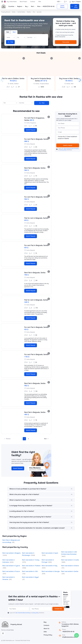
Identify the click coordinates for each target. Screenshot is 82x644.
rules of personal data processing (71, 149)
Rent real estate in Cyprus (11, 566)
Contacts (33, 2)
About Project (23, 2)
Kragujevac (33, 123)
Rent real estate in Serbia (70, 572)
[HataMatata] (5, 625)
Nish (72, 84)
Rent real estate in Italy (49, 566)
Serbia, (12, 84)
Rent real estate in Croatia (70, 560)
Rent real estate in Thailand (31, 566)
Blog (45, 622)
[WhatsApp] (77, 635)
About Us (46, 629)
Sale (8, 32)
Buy (27, 6)
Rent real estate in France (11, 572)
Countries (12, 6)
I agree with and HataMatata (68, 149)
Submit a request (68, 145)
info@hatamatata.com (69, 637)
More (39, 6)
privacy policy (63, 150)
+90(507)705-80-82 (68, 632)
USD (59, 2)
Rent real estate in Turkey (31, 560)
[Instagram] (3, 634)
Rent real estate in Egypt (30, 578)
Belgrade (33, 144)
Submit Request (62, 6)
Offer (40, 2)
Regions (20, 6)
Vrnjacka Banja (44, 84)
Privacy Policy (48, 635)
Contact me (58, 609)
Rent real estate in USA (30, 572)
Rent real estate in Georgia (51, 572)
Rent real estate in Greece (70, 566)
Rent (33, 6)
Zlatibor (16, 84)
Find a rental (66, 42)
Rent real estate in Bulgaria (11, 553)
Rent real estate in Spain (50, 553)
